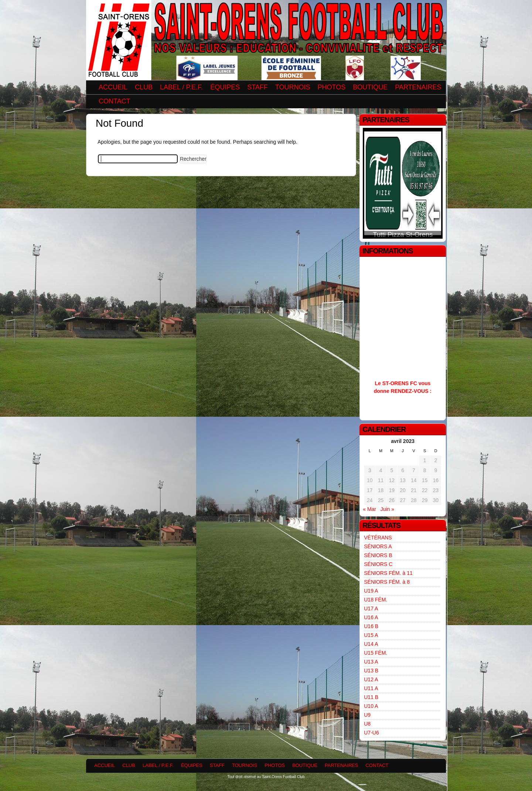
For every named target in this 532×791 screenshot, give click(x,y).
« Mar (369, 509)
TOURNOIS (293, 87)
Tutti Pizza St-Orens (403, 235)
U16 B (371, 626)
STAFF (258, 87)
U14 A (371, 644)
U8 (367, 724)
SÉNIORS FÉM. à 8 (387, 582)
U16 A (371, 617)
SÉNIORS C (378, 564)
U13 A (371, 662)
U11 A (371, 688)
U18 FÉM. (376, 600)
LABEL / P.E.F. (181, 87)
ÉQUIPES (225, 87)
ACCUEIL (113, 87)
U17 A (371, 608)
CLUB (144, 87)
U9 (367, 715)
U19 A (371, 591)
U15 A (371, 635)
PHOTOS (332, 87)
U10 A (371, 706)
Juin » (387, 509)
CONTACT (115, 101)
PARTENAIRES (418, 87)
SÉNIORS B (378, 555)
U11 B (371, 697)
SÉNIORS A (378, 546)
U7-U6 (371, 733)
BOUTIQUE (370, 87)
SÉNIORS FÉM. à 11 (388, 573)
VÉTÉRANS (378, 538)
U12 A (371, 679)
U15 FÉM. (376, 653)
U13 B (371, 671)
